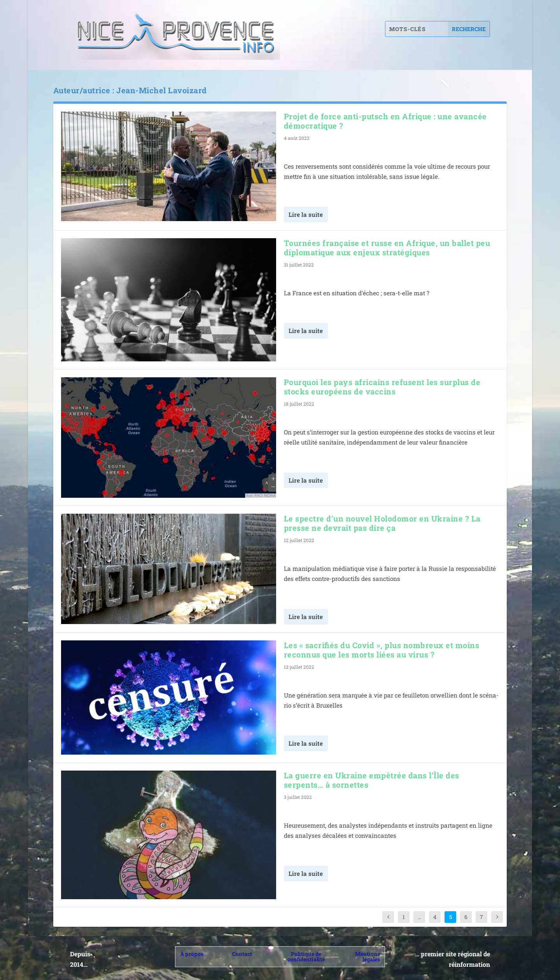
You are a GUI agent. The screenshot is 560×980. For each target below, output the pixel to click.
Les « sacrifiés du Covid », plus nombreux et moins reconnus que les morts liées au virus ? (382, 650)
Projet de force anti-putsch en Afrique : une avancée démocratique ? (385, 121)
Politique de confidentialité (306, 956)
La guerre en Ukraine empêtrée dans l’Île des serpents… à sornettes (372, 780)
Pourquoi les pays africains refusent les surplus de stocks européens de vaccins (382, 387)
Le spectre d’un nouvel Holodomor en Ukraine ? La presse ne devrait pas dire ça (382, 523)
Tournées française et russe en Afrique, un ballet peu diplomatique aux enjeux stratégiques (387, 248)
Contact (242, 954)
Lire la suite (306, 214)
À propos (192, 954)
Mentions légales (367, 956)
